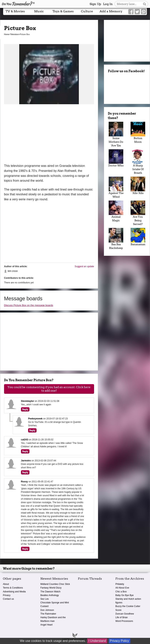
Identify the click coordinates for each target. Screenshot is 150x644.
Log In (108, 4)
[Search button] (145, 4)
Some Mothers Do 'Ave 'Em (116, 134)
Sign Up (95, 4)
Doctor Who (116, 158)
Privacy (7, 595)
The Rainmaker (48, 614)
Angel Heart (46, 625)
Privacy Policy (119, 641)
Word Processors (124, 621)
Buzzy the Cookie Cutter (128, 606)
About (6, 584)
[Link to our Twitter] (137, 12)
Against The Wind (116, 187)
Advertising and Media (14, 592)
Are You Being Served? (138, 213)
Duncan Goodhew (125, 614)
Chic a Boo (121, 592)
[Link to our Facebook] (131, 12)
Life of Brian (122, 617)
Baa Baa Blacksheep (116, 239)
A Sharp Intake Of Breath (138, 162)
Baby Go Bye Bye (125, 595)
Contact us (8, 599)
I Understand (97, 641)
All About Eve (122, 588)
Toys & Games (63, 11)
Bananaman (138, 237)
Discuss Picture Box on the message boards (29, 305)
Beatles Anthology (50, 595)
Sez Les (45, 599)
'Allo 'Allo (138, 186)
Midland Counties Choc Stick (55, 584)
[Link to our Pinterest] (144, 12)
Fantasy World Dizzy (51, 588)
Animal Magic (116, 211)
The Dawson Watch (50, 592)
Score (118, 610)
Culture (87, 11)
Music (39, 11)
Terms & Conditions (13, 588)
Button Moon (138, 133)
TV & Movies (15, 11)
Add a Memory (111, 11)
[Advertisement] (49, 134)
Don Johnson (47, 610)
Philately (120, 584)
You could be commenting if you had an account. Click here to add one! (49, 389)
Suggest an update (84, 266)
